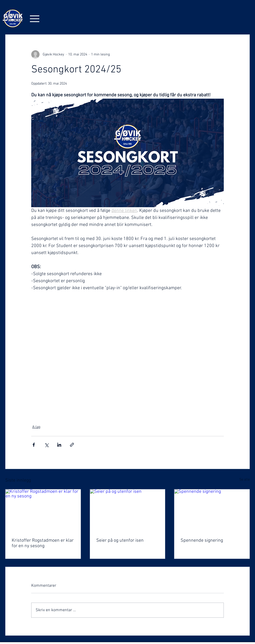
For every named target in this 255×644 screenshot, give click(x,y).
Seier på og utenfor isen (120, 541)
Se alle (245, 480)
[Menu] (35, 19)
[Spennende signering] (212, 510)
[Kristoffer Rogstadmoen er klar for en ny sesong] (43, 510)
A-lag (36, 427)
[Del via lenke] (72, 445)
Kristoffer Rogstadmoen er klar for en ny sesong (43, 543)
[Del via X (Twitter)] (46, 445)
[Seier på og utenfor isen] (128, 510)
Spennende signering (202, 541)
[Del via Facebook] (34, 445)
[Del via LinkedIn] (59, 445)
